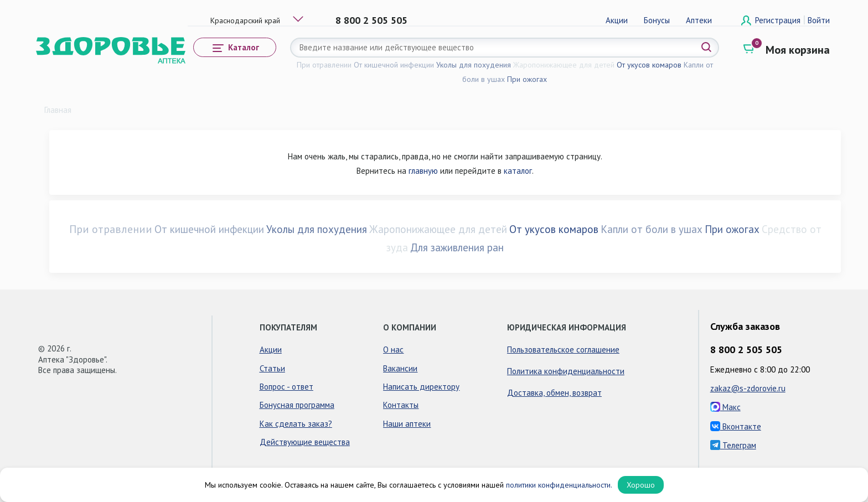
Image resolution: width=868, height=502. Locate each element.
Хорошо (641, 485)
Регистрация (779, 20)
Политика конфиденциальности (566, 371)
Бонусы (657, 20)
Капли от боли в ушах (652, 229)
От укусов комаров (649, 65)
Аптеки (699, 20)
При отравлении (324, 65)
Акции (617, 20)
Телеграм (733, 445)
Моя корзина (798, 50)
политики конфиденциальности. (559, 485)
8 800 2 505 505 (371, 20)
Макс (725, 407)
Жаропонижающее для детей (564, 65)
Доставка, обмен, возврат (554, 393)
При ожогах (527, 79)
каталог (518, 171)
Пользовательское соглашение (563, 350)
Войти (819, 20)
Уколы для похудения (474, 65)
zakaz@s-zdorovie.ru (748, 388)
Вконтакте (736, 426)
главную (423, 171)
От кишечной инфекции (394, 65)
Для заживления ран (457, 247)
